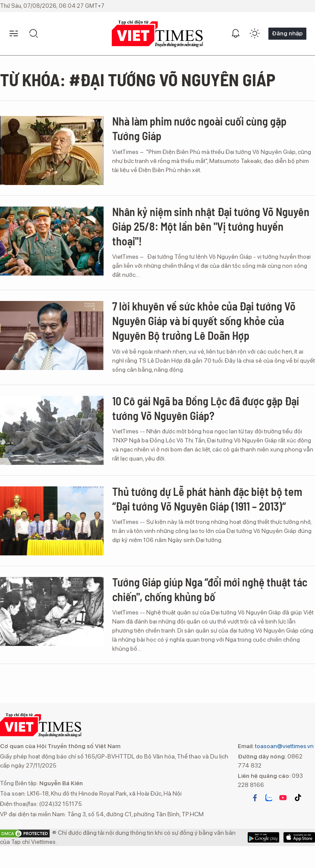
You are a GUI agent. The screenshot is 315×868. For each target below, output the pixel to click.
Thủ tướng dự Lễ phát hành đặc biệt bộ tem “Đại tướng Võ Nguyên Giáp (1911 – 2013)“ (207, 499)
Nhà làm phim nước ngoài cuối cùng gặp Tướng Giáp (199, 128)
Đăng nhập (287, 33)
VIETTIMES (157, 34)
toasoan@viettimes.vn (284, 746)
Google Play (299, 837)
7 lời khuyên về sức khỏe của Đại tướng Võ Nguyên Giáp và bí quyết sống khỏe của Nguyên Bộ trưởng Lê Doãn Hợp (204, 321)
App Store (263, 837)
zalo (269, 798)
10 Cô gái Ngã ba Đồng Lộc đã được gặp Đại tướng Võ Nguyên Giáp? (206, 408)
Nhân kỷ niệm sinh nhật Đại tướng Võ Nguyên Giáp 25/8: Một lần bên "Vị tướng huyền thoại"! (211, 226)
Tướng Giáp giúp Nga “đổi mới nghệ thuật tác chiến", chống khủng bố (210, 589)
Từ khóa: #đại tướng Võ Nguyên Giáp (138, 79)
